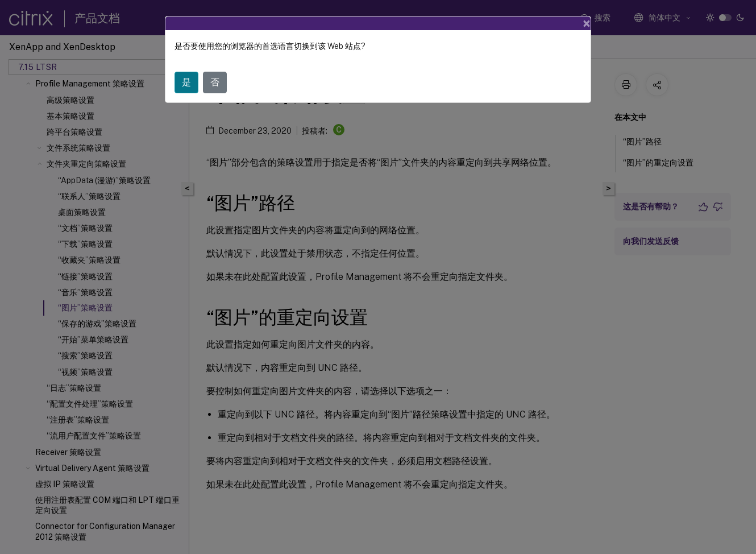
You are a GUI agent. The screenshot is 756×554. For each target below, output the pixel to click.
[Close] (587, 23)
